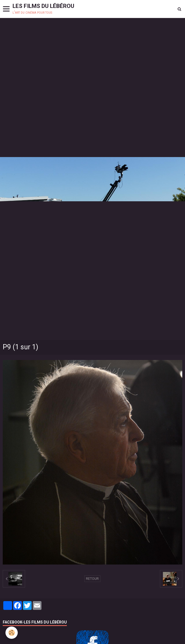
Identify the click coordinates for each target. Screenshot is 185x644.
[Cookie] (12, 633)
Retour (92, 579)
